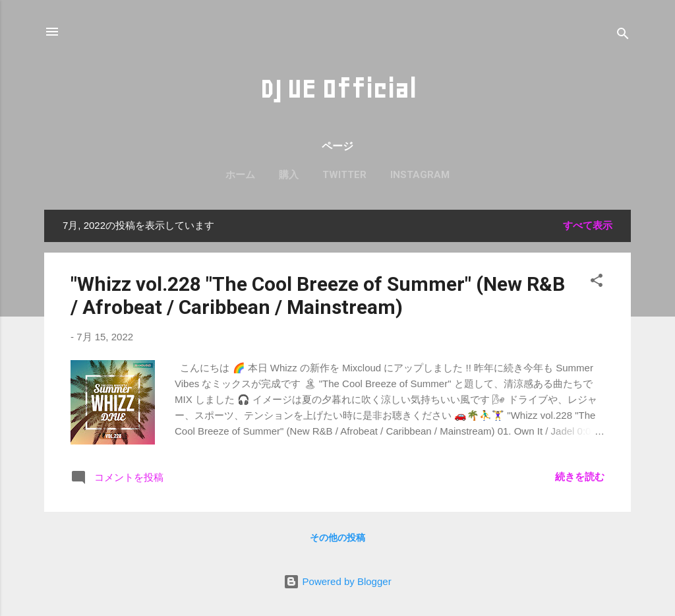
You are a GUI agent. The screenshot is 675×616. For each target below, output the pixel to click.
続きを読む (580, 477)
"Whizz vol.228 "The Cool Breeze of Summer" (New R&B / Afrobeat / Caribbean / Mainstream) (318, 295)
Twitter (344, 175)
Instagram (420, 175)
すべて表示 (588, 225)
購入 (289, 175)
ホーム (240, 175)
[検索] (623, 36)
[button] (597, 283)
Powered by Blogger (337, 581)
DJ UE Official (338, 89)
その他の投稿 (337, 538)
